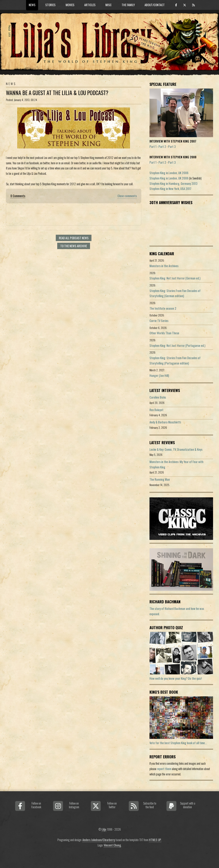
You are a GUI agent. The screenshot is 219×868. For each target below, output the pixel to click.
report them (164, 769)
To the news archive (74, 246)
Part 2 (162, 147)
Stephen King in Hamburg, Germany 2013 (173, 183)
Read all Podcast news (74, 238)
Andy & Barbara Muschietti (165, 422)
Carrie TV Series (159, 321)
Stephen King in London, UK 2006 (169, 173)
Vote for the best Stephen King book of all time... (178, 743)
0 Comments (18, 196)
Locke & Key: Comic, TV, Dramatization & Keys (176, 449)
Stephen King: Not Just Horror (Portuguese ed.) (177, 345)
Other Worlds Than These (164, 333)
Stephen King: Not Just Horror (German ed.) (175, 278)
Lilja (104, 829)
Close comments (127, 196)
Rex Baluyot (156, 410)
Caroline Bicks (158, 397)
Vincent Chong (112, 845)
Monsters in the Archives (164, 266)
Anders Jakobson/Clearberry (99, 840)
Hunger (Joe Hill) (159, 375)
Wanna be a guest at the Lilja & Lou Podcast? (57, 93)
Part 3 (172, 147)
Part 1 (153, 147)
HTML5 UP (155, 840)
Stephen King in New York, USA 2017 (170, 189)
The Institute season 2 (163, 308)
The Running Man (160, 479)
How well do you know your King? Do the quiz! (176, 678)
